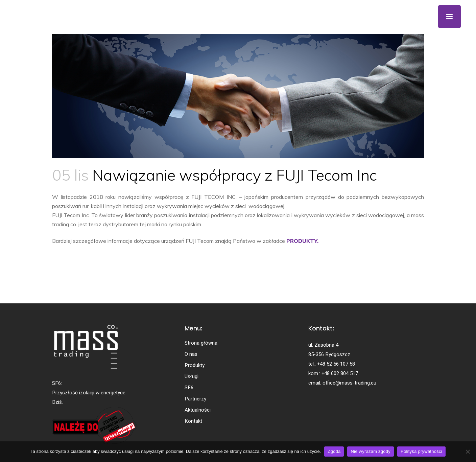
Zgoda (334, 451)
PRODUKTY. (302, 241)
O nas (191, 354)
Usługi (192, 376)
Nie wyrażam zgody (371, 451)
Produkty (195, 365)
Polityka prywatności (421, 451)
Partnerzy (195, 399)
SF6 (189, 388)
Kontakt (193, 421)
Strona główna (201, 343)
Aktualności (198, 410)
